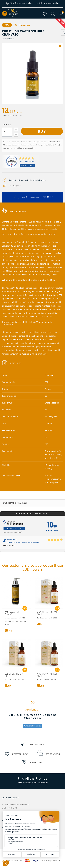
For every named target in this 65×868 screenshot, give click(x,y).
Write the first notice (10, 39)
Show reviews (27, 166)
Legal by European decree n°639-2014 (32, 197)
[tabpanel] (32, 74)
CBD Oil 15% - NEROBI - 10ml (48, 613)
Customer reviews (15, 503)
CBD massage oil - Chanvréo (13, 613)
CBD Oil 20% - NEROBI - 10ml (48, 675)
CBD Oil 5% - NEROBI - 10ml (15, 675)
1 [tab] (60, 46)
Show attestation (14, 529)
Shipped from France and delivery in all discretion (27, 180)
